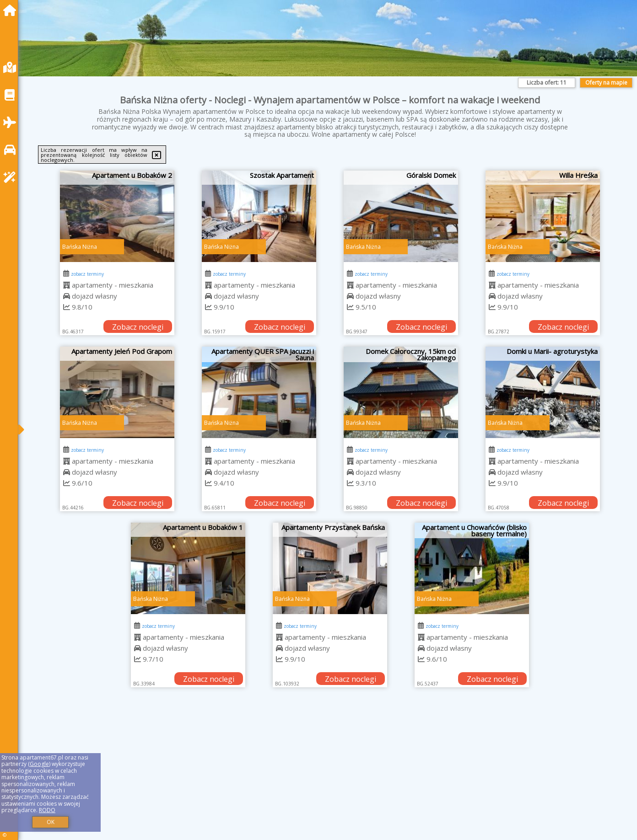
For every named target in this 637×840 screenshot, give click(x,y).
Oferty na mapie (606, 83)
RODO (47, 810)
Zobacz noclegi (138, 327)
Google (39, 764)
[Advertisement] (302, 775)
